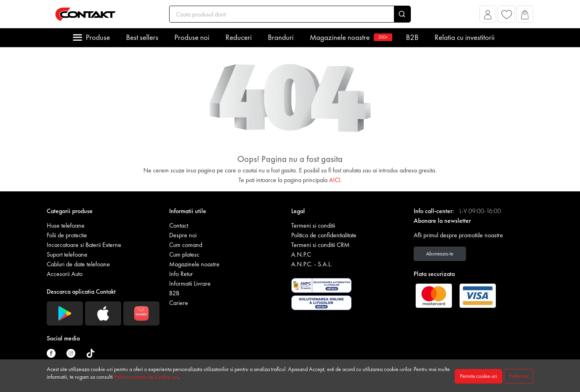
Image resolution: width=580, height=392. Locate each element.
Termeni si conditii (313, 225)
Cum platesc (184, 254)
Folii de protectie (67, 235)
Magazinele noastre (350, 37)
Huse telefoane (66, 225)
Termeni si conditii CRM (320, 245)
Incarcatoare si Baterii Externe (84, 245)
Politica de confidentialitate (324, 235)
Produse (98, 37)
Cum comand (186, 245)
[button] (488, 16)
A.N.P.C (301, 254)
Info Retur (181, 274)
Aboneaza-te (440, 254)
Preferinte (519, 376)
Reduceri (239, 37)
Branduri (281, 37)
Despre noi (183, 235)
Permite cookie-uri (478, 376)
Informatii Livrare (190, 283)
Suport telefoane (67, 254)
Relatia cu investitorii (465, 37)
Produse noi (192, 37)
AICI (335, 180)
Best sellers (142, 37)
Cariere (179, 303)
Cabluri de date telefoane (78, 264)
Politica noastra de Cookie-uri (146, 377)
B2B (412, 37)
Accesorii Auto (65, 274)
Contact (179, 225)
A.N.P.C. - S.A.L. (312, 264)
